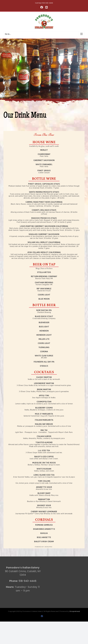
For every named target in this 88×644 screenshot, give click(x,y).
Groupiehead (75, 611)
